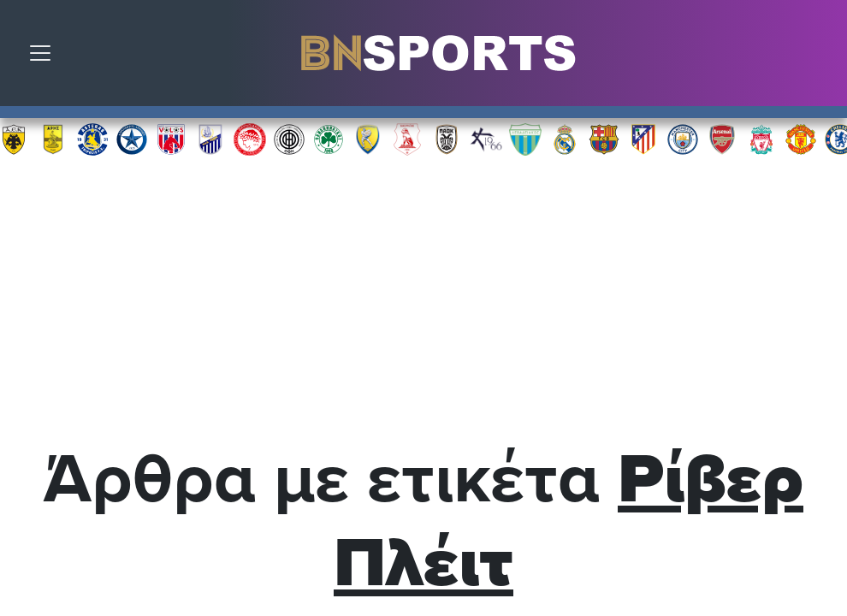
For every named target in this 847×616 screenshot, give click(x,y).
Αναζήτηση (821, 57)
